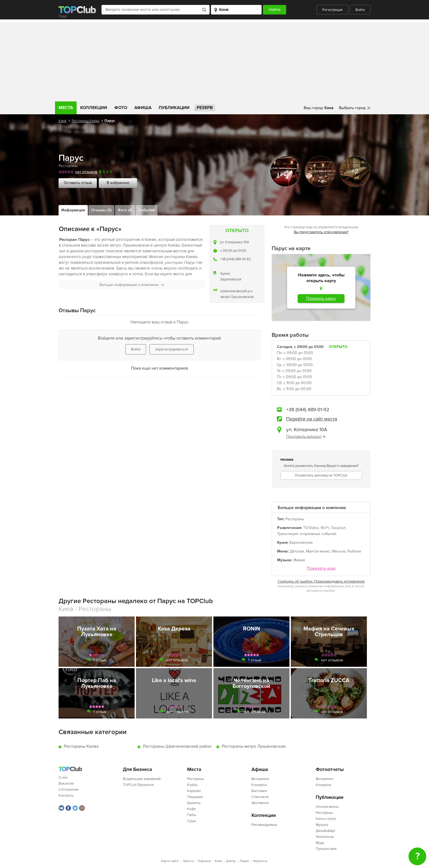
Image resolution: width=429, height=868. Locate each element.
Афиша (143, 108)
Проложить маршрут (306, 436)
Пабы (192, 815)
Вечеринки (260, 779)
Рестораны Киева (85, 121)
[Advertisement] (215, 60)
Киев (63, 121)
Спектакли (260, 797)
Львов (244, 861)
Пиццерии (195, 797)
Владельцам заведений (142, 779)
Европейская (231, 279)
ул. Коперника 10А (234, 242)
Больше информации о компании (132, 285)
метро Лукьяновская (237, 297)
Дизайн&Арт (326, 831)
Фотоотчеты (330, 769)
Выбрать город (352, 108)
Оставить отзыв (78, 183)
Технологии (325, 837)
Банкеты (194, 803)
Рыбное (354, 551)
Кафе (192, 809)
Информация (73, 210)
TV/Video (311, 528)
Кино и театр (326, 819)
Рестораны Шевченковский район (177, 746)
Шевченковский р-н (237, 291)
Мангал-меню (318, 551)
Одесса (188, 861)
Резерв (205, 108)
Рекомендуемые (264, 825)
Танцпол (338, 528)
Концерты (259, 785)
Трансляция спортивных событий (307, 534)
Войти (360, 10)
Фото (121, 108)
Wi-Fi (325, 528)
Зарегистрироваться (172, 349)
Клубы (192, 785)
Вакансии (66, 784)
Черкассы (260, 861)
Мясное (339, 551)
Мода (320, 843)
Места (66, 108)
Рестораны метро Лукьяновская (254, 746)
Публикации (174, 108)
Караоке (194, 791)
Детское (297, 551)
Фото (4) (125, 210)
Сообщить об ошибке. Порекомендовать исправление (321, 581)
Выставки (259, 791)
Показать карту (321, 299)
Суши (192, 821)
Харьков (204, 861)
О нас (63, 778)
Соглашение (69, 790)
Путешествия (326, 849)
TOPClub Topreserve (138, 785)
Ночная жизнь (327, 807)
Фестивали (260, 803)
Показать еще (321, 569)
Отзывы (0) (101, 210)
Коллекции (94, 108)
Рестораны (68, 166)
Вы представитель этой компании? (321, 232)
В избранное (118, 183)
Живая (299, 560)
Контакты (66, 796)
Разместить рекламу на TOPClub (321, 475)
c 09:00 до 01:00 (233, 251)
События (147, 210)
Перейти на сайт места (312, 419)
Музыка (322, 825)
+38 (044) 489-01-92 (236, 259)
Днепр (231, 861)
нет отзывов (86, 172)
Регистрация (332, 10)
